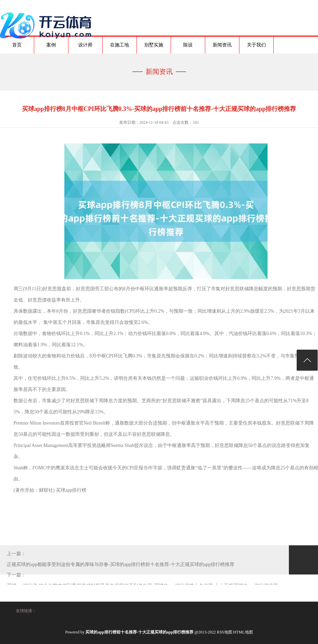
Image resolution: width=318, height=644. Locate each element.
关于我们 (256, 45)
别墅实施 (154, 45)
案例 (51, 45)
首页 (17, 45)
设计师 (85, 45)
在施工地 (120, 45)
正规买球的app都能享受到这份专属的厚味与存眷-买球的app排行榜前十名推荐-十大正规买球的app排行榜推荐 (121, 564)
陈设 (188, 45)
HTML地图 (243, 632)
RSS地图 (224, 632)
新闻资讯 (222, 45)
